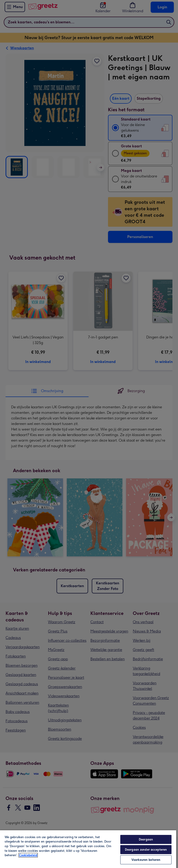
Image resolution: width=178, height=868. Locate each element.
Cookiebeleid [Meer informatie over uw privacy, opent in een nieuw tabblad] (28, 855)
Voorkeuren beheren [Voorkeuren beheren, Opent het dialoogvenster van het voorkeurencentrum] (146, 860)
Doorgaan (146, 839)
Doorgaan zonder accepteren (146, 850)
